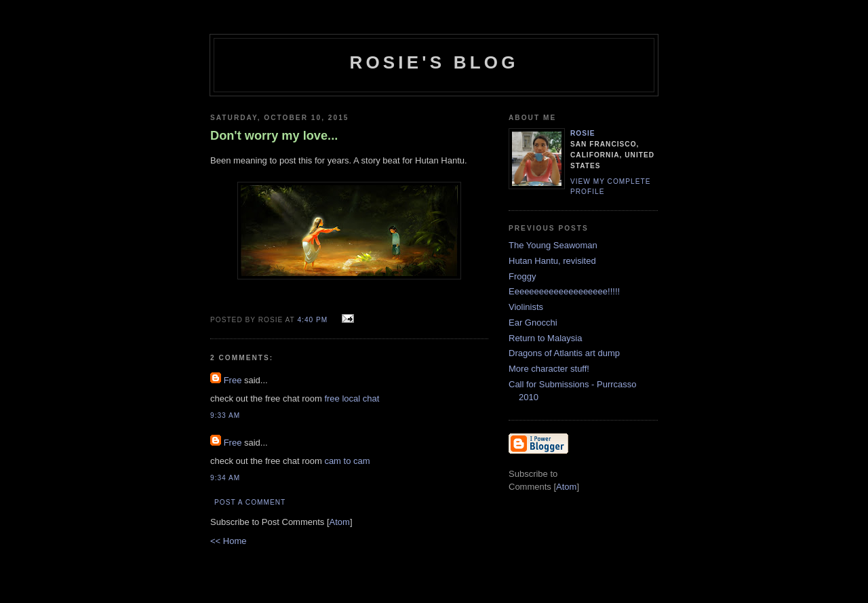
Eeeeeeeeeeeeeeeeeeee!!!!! (564, 291)
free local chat (352, 398)
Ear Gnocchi (533, 323)
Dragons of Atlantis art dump (564, 353)
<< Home (228, 541)
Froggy (522, 276)
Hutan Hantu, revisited (552, 261)
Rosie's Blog (434, 62)
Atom (340, 522)
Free (233, 380)
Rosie (583, 133)
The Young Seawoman (553, 245)
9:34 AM (225, 478)
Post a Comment (250, 502)
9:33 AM (225, 415)
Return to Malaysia (545, 338)
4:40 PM (314, 320)
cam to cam (347, 461)
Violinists (526, 307)
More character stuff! (549, 369)
